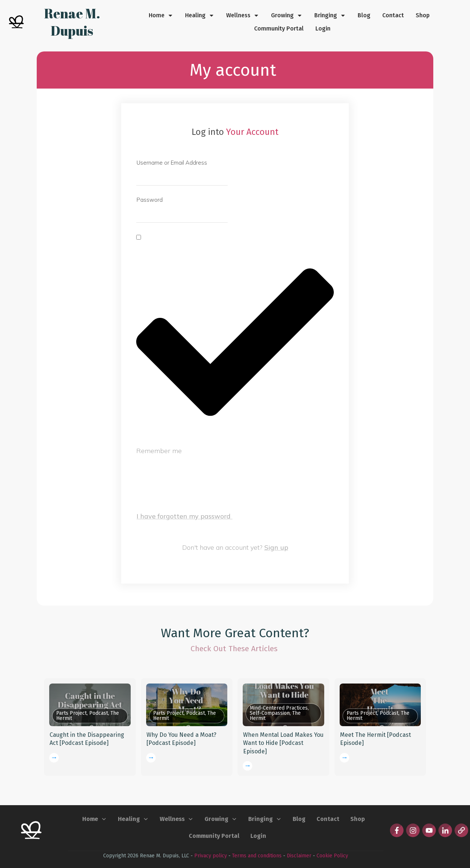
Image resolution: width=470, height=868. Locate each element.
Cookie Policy (332, 856)
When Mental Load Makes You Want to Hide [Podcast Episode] (283, 743)
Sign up (276, 547)
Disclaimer (299, 856)
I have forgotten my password (185, 516)
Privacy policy (211, 856)
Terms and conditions (257, 856)
